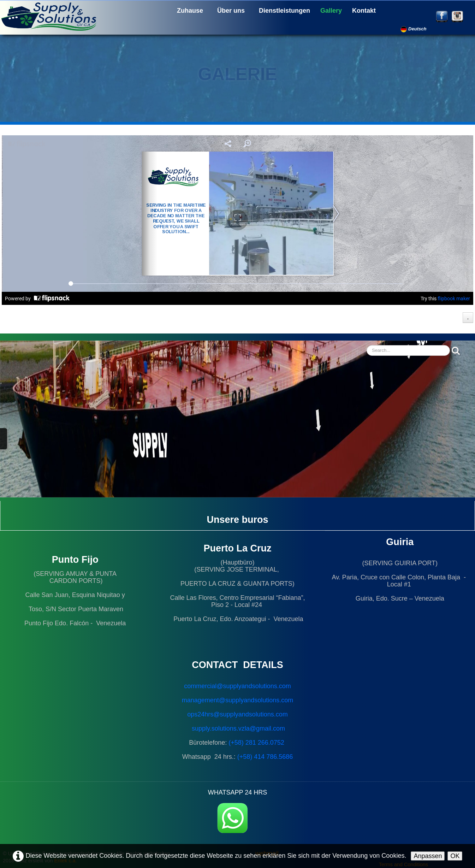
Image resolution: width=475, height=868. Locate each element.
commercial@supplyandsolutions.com (237, 686)
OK (455, 856)
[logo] (51, 16)
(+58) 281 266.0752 (256, 743)
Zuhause (190, 11)
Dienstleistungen (284, 11)
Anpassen (428, 856)
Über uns (231, 11)
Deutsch (414, 29)
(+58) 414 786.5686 (265, 757)
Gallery (331, 11)
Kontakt (364, 11)
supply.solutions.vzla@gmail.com (238, 728)
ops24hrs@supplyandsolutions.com (237, 714)
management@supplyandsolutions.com (238, 700)
